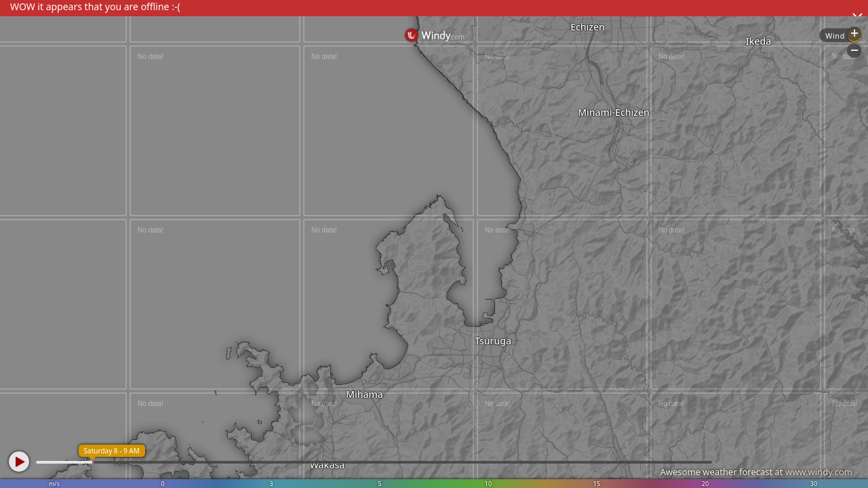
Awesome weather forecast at (756, 472)
